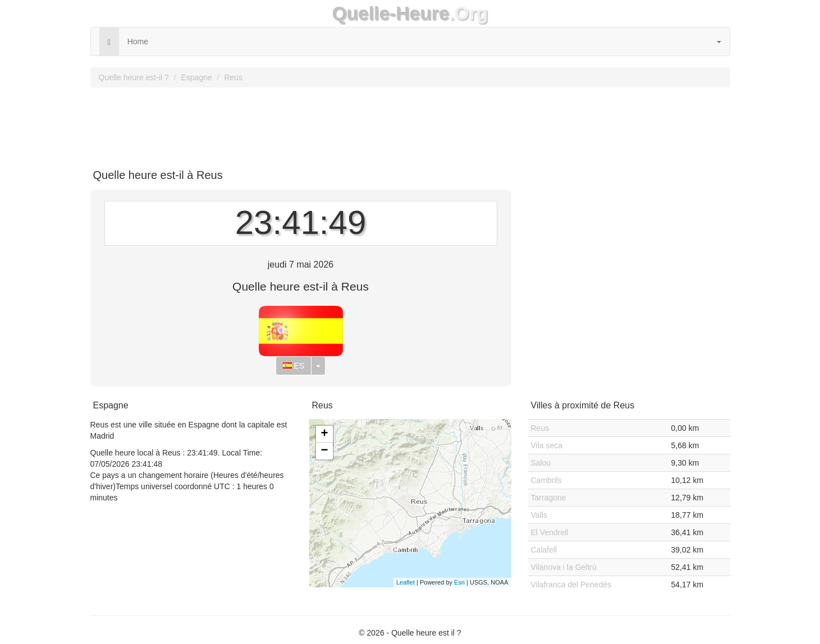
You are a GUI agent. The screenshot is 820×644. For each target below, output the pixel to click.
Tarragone (549, 498)
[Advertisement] (410, 124)
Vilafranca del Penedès (571, 585)
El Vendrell (550, 532)
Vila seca (547, 445)
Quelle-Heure (390, 13)
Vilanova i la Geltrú (564, 567)
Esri (459, 582)
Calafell (544, 550)
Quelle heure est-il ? (134, 77)
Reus (233, 77)
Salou (541, 463)
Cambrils (546, 480)
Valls (539, 515)
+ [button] (324, 434)
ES (294, 366)
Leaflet (406, 582)
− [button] (324, 451)
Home (138, 42)
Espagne (196, 77)
